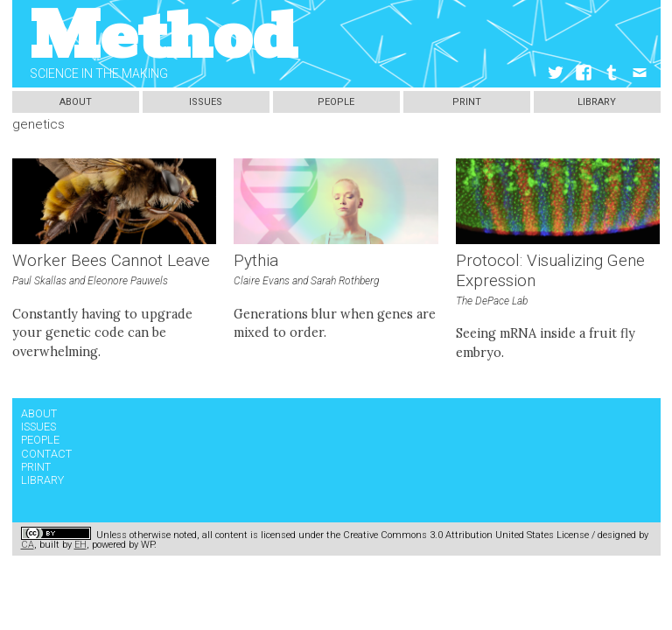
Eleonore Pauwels (128, 281)
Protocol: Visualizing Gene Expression (550, 271)
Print (467, 102)
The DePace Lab (492, 301)
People (336, 102)
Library (597, 102)
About (76, 102)
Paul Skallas (39, 281)
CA (28, 545)
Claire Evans (262, 281)
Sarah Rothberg (345, 281)
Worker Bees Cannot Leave (111, 261)
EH (80, 545)
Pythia (256, 261)
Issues (206, 102)
